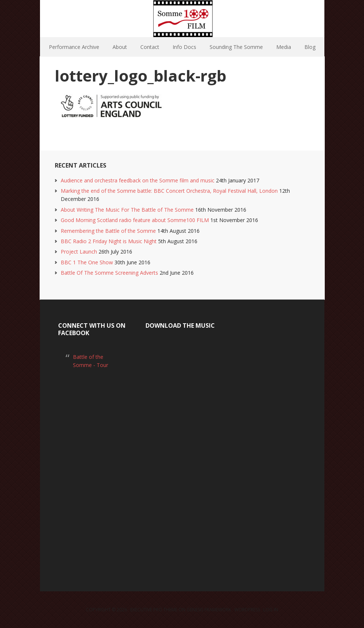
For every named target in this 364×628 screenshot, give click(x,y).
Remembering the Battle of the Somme (108, 231)
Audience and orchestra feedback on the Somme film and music (138, 180)
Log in (271, 610)
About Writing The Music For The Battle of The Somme (127, 210)
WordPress (247, 610)
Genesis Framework (209, 610)
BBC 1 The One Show (87, 262)
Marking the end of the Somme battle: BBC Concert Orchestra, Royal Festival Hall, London (169, 191)
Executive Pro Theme (154, 610)
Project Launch (79, 252)
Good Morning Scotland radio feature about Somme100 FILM (135, 220)
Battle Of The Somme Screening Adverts (109, 273)
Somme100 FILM (182, 19)
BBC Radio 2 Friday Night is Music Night (109, 241)
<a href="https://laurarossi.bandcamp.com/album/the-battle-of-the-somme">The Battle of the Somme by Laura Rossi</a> (182, 452)
